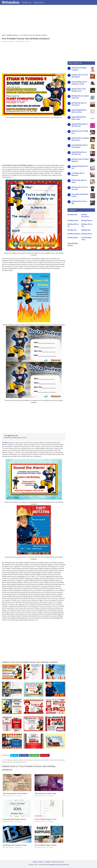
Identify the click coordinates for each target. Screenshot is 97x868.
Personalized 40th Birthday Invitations (14, 819)
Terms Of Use (55, 862)
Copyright (48, 862)
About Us (62, 862)
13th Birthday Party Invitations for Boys (15, 845)
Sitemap (35, 862)
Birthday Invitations (9, 42)
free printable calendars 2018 (32, 760)
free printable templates (20, 762)
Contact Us (41, 862)
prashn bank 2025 (64, 865)
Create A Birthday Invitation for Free (46, 819)
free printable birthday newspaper (14, 760)
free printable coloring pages (49, 760)
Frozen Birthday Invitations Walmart (46, 845)
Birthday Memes (87, 234)
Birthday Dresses (39, 2)
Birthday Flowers (87, 220)
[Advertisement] (48, 20)
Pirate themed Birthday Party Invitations (15, 793)
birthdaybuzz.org (7, 443)
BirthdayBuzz (11, 2)
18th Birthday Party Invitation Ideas (45, 793)
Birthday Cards (27, 2)
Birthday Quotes (73, 238)
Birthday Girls (72, 230)
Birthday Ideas (86, 230)
